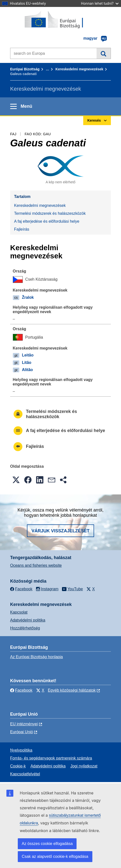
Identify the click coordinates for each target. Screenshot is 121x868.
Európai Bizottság (25, 69)
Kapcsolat (19, 612)
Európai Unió (22, 732)
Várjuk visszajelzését (60, 531)
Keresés (104, 53)
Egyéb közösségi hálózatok (72, 690)
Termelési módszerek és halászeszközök (50, 213)
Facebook (21, 690)
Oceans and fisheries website (36, 565)
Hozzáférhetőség (25, 628)
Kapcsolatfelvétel (25, 774)
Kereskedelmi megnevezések (80, 69)
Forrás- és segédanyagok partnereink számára (51, 758)
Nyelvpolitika (21, 750)
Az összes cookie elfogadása (47, 844)
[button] (16, 480)
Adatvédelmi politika (28, 620)
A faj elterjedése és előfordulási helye (47, 221)
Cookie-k (18, 766)
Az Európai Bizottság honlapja (36, 657)
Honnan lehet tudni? (100, 3)
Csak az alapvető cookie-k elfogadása (55, 856)
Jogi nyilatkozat (84, 766)
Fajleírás (22, 229)
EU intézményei (24, 724)
